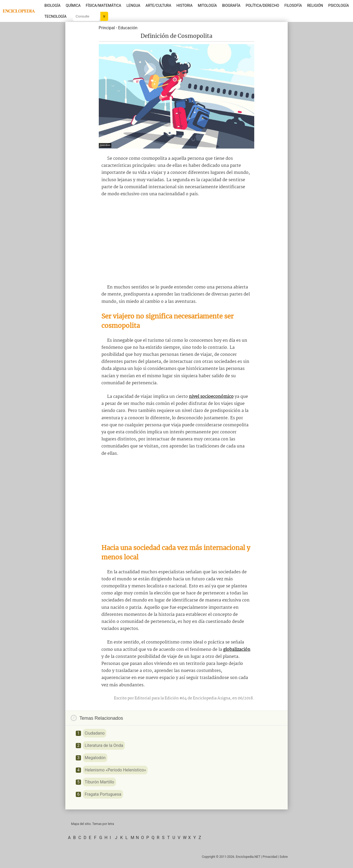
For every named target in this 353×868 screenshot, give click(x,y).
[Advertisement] (177, 241)
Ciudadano (95, 733)
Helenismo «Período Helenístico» (115, 770)
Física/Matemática (103, 5)
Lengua (133, 5)
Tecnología (55, 16)
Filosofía (293, 5)
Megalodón (95, 758)
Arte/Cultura (158, 5)
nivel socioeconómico (211, 397)
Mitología (207, 5)
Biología (53, 5)
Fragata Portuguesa (103, 794)
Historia (184, 5)
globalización (237, 650)
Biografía (231, 5)
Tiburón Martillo (99, 782)
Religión (315, 5)
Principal (107, 28)
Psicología (338, 5)
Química (73, 5)
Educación (128, 28)
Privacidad (270, 857)
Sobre (284, 857)
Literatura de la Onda (104, 745)
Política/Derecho (262, 5)
